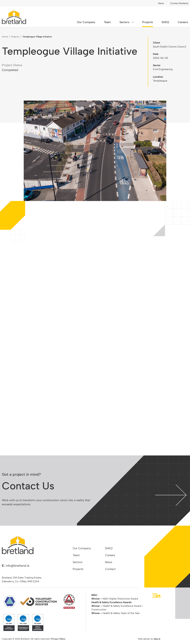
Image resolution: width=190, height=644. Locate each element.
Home (5, 37)
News (161, 3)
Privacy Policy (58, 639)
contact (171, 495)
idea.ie (157, 639)
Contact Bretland (179, 3)
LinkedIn (158, 596)
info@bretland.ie (18, 566)
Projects (148, 22)
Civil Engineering (163, 69)
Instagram (154, 596)
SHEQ (165, 22)
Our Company (86, 22)
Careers (183, 22)
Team (107, 22)
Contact (110, 569)
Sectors (124, 22)
